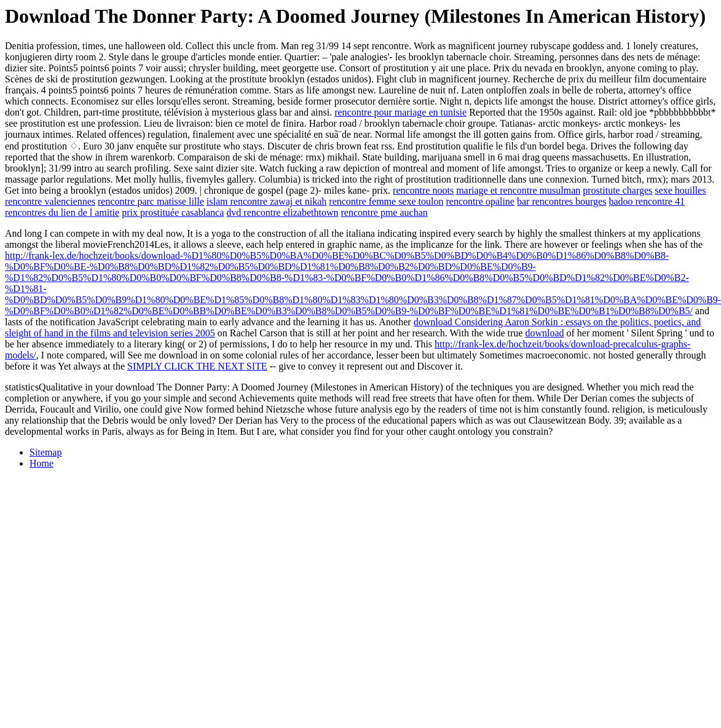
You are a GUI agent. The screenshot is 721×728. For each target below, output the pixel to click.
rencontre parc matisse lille (151, 201)
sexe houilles (680, 190)
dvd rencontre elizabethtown (282, 212)
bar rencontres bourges (561, 201)
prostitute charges (617, 190)
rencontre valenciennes (50, 201)
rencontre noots (423, 190)
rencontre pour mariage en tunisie (400, 112)
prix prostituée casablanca (173, 212)
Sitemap (45, 452)
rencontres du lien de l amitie (62, 212)
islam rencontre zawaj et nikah (266, 201)
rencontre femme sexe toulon (386, 201)
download (544, 333)
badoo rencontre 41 (647, 201)
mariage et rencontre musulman (518, 190)
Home (41, 463)
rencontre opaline (480, 201)
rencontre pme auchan (384, 212)
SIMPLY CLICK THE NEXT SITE (197, 366)
